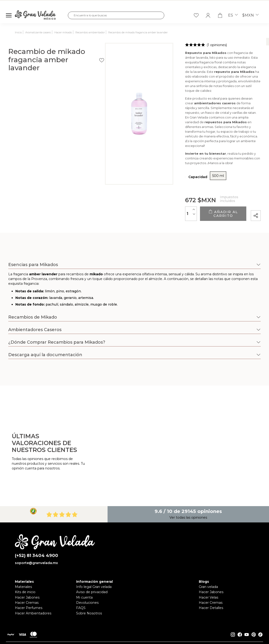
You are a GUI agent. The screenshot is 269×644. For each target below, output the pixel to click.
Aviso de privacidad (92, 570)
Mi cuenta (84, 575)
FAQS (81, 586)
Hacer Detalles (211, 586)
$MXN (250, 15)
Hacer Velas (208, 575)
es (233, 15)
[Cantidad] (140, 193)
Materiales (23, 565)
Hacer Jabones (27, 575)
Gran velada (208, 565)
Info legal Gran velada (94, 565)
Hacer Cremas (27, 580)
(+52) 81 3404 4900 (37, 533)
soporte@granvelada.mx (36, 541)
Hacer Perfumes (29, 586)
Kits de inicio (25, 570)
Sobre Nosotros (89, 591)
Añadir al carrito (197, 193)
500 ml (167, 157)
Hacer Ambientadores (33, 591)
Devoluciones (87, 580)
